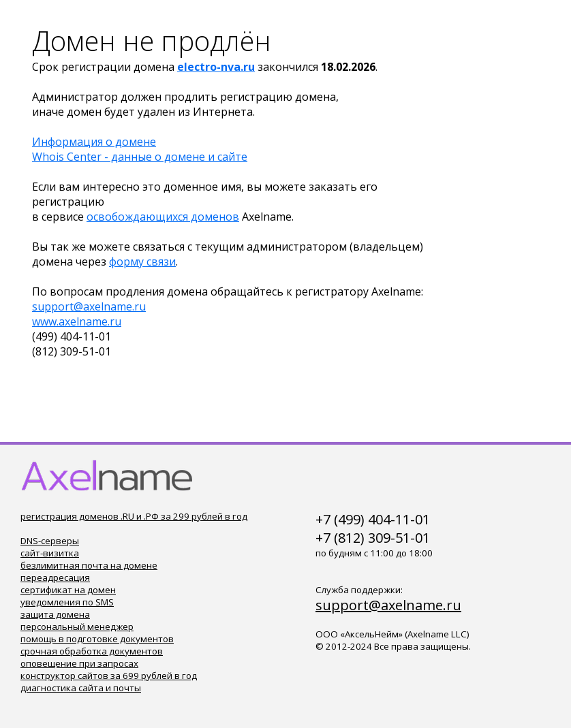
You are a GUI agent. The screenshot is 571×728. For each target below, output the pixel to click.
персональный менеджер (77, 627)
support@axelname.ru (89, 306)
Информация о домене (94, 142)
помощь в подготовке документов (97, 639)
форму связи (142, 262)
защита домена (55, 614)
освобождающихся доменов (163, 217)
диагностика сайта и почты (81, 688)
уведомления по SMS (67, 602)
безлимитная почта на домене (89, 565)
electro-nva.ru (216, 67)
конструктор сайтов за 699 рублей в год (109, 676)
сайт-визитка (50, 553)
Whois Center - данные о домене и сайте (140, 157)
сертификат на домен (68, 590)
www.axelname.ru (77, 321)
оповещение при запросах (79, 663)
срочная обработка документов (92, 651)
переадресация (55, 577)
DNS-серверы (50, 541)
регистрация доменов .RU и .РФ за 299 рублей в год (134, 516)
